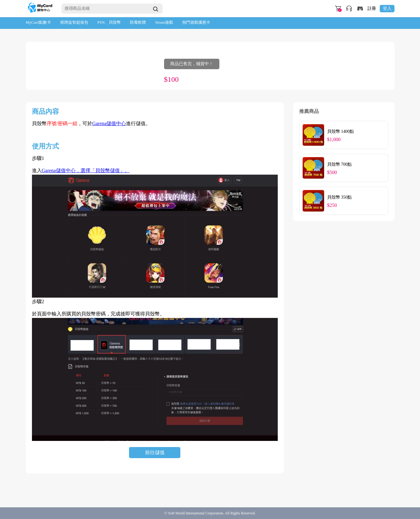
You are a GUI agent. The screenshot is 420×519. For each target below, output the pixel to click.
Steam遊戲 (164, 22)
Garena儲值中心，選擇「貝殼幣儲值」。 (86, 170)
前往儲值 (155, 452)
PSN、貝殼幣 (109, 22)
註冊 (372, 9)
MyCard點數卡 (38, 22)
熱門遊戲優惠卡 (196, 22)
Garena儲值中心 (109, 123)
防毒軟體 (138, 22)
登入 (387, 8)
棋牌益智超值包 (74, 22)
